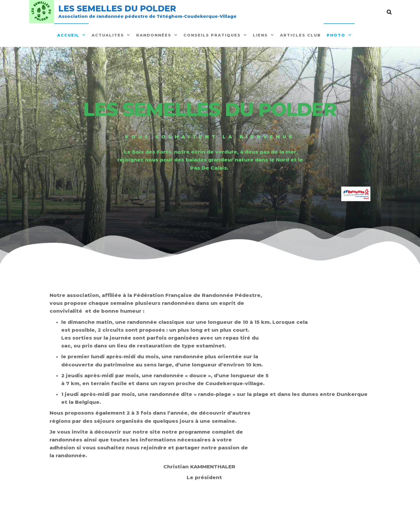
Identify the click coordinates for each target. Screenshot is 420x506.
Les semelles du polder (117, 8)
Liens (260, 35)
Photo (336, 35)
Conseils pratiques (212, 35)
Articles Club (300, 35)
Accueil (68, 35)
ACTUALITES (108, 35)
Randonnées (154, 35)
